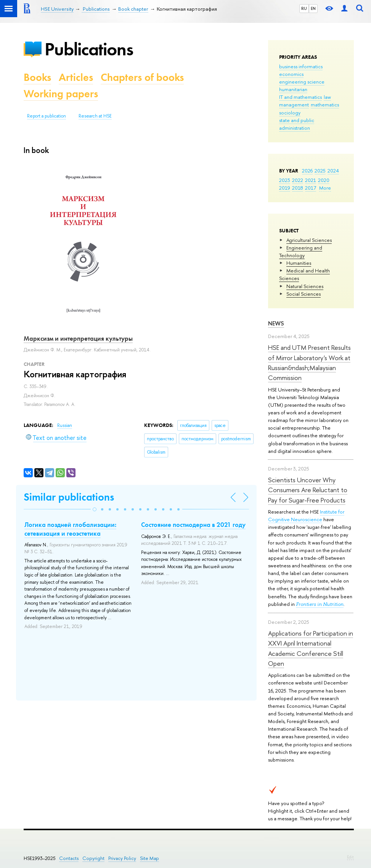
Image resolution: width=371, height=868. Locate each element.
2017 (311, 188)
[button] (95, 509)
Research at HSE (95, 116)
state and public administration (297, 124)
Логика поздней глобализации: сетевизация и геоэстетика (70, 529)
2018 (298, 188)
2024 (333, 171)
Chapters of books (142, 77)
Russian (65, 425)
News (276, 323)
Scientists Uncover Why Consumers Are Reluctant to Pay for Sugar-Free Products (308, 490)
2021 (311, 180)
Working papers (61, 94)
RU (304, 8)
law (327, 97)
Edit (350, 857)
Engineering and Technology (301, 251)
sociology (290, 113)
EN (313, 8)
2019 (285, 188)
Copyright (93, 858)
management (294, 105)
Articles (76, 77)
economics (291, 74)
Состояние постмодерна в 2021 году (193, 525)
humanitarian (293, 89)
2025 (320, 171)
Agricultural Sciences (309, 240)
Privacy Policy (122, 858)
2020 (324, 180)
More (325, 188)
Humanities (299, 263)
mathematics (325, 105)
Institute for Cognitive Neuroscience (306, 515)
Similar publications (69, 497)
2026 (307, 171)
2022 (298, 180)
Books (37, 77)
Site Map (149, 858)
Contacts (69, 858)
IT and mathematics (300, 97)
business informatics (301, 66)
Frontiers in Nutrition (320, 604)
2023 (285, 180)
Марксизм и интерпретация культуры (78, 338)
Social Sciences (304, 294)
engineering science (302, 82)
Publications (89, 49)
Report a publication (47, 116)
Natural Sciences (305, 286)
